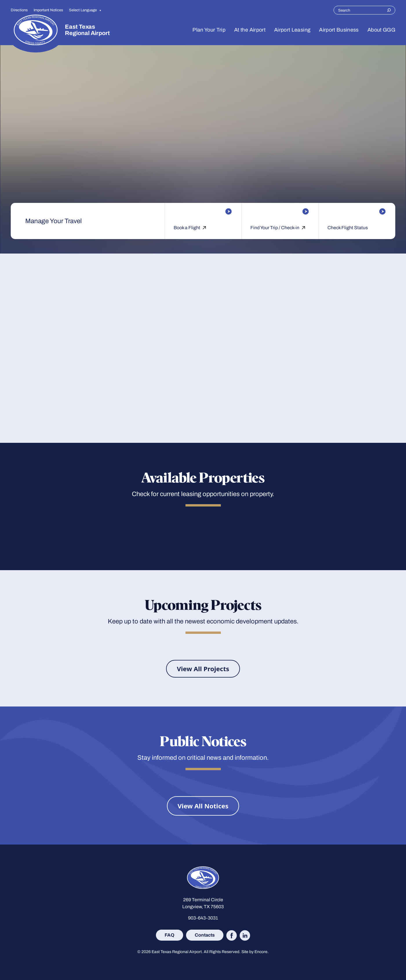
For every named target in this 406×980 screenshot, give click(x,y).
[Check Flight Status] (357, 211)
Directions (19, 10)
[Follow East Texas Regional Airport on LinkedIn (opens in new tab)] (245, 935)
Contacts (205, 935)
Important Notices (48, 10)
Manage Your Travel (53, 221)
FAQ (170, 935)
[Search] (389, 10)
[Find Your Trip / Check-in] (280, 211)
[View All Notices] (203, 806)
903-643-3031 (203, 918)
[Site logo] (36, 30)
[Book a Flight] (203, 211)
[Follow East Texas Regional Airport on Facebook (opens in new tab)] (232, 935)
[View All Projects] (203, 669)
